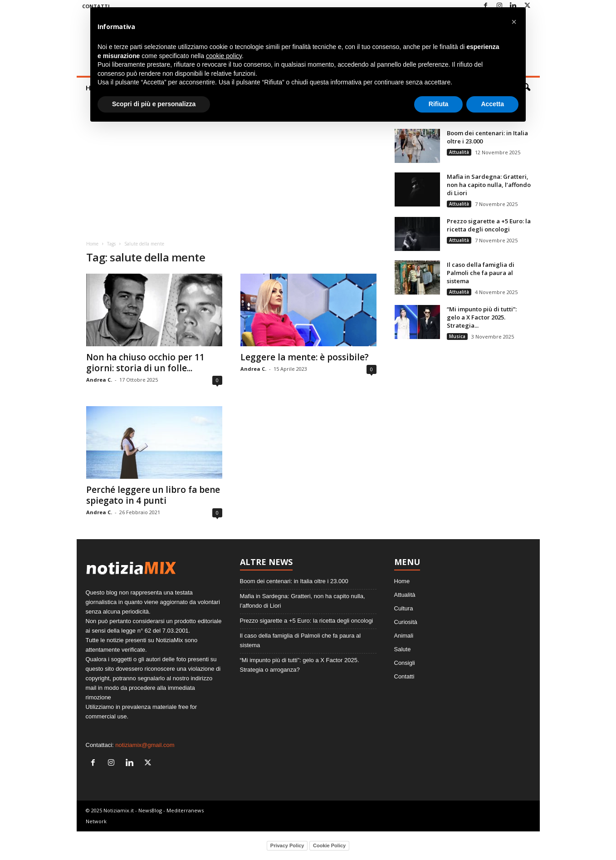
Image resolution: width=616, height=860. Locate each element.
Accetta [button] (492, 104)
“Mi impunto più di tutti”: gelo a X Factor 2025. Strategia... (482, 317)
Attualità (459, 152)
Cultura (404, 608)
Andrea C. (99, 380)
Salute (403, 649)
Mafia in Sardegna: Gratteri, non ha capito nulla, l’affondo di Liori (489, 185)
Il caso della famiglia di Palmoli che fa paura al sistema (481, 273)
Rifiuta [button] (439, 104)
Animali (404, 636)
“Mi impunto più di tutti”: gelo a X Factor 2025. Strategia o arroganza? (300, 665)
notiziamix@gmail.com (145, 745)
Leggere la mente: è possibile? (305, 357)
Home (92, 244)
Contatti (404, 676)
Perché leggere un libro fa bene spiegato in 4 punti (153, 495)
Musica (457, 336)
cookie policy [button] (224, 56)
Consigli (405, 663)
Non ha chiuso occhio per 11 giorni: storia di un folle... (145, 363)
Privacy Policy (287, 845)
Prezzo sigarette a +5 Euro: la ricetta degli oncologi (489, 225)
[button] (514, 22)
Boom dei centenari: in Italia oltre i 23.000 (294, 581)
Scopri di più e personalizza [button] (154, 104)
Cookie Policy (329, 845)
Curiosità (406, 622)
